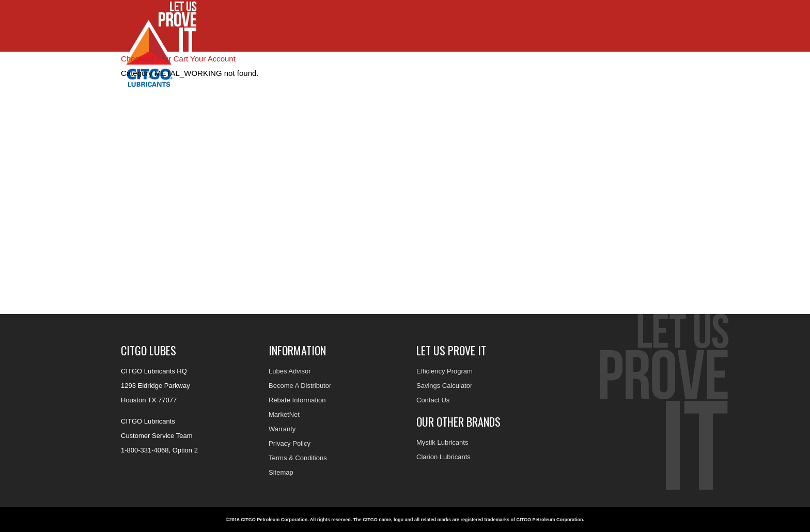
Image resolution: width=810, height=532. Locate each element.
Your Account (213, 59)
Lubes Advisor (290, 371)
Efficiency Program (445, 371)
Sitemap (281, 472)
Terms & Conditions (298, 458)
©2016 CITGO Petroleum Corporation (267, 520)
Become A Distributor (300, 386)
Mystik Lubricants (442, 442)
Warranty (282, 429)
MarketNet (284, 414)
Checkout (137, 59)
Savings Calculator (444, 386)
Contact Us (433, 400)
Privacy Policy (290, 443)
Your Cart (172, 59)
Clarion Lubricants (443, 457)
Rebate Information (297, 400)
